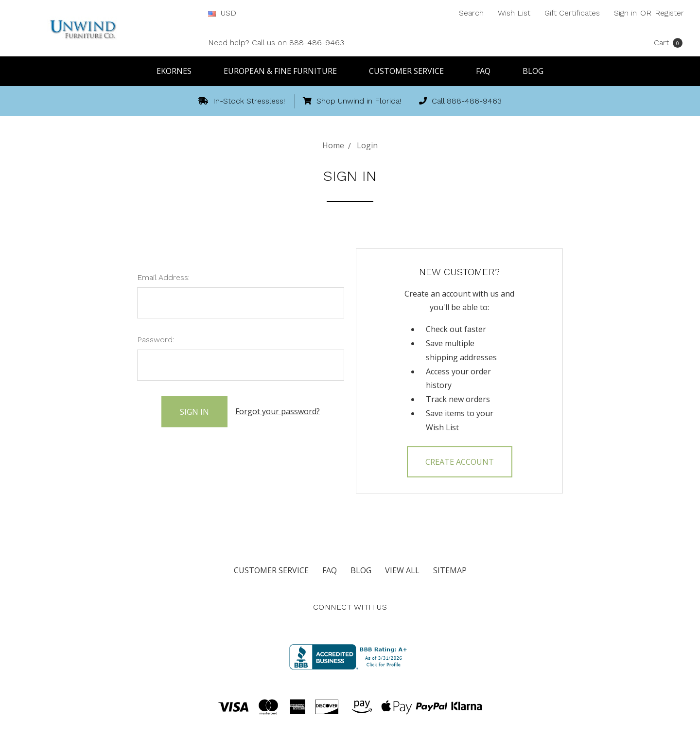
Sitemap (450, 570)
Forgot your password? (278, 411)
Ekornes (178, 71)
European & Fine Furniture (285, 71)
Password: (156, 340)
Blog (533, 71)
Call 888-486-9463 (460, 101)
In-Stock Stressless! (242, 101)
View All (402, 570)
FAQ (488, 71)
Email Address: (163, 277)
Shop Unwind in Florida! (352, 101)
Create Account (460, 462)
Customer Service (411, 71)
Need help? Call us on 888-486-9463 (276, 43)
